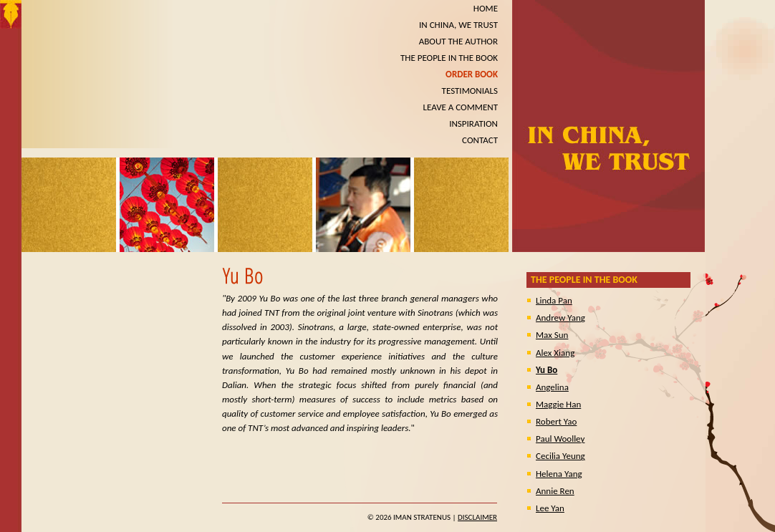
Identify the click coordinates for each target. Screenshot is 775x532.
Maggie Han (558, 404)
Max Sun (552, 335)
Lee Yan (550, 508)
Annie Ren (555, 491)
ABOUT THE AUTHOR (458, 41)
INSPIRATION (473, 124)
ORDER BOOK (472, 74)
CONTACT (480, 140)
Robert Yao (556, 421)
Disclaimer (477, 517)
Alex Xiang (555, 353)
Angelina (552, 387)
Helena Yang (559, 474)
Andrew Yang (560, 318)
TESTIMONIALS (470, 91)
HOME (486, 8)
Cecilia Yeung (560, 456)
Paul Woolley (560, 439)
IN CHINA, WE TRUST (458, 25)
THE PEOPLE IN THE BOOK (449, 58)
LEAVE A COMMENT (461, 107)
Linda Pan (554, 300)
